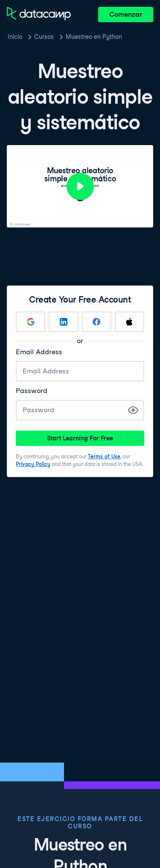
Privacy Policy (33, 464)
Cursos (44, 37)
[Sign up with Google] (31, 322)
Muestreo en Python (94, 37)
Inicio (15, 37)
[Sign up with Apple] (129, 322)
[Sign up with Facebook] (97, 322)
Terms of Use (104, 456)
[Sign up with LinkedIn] (63, 322)
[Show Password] (133, 410)
